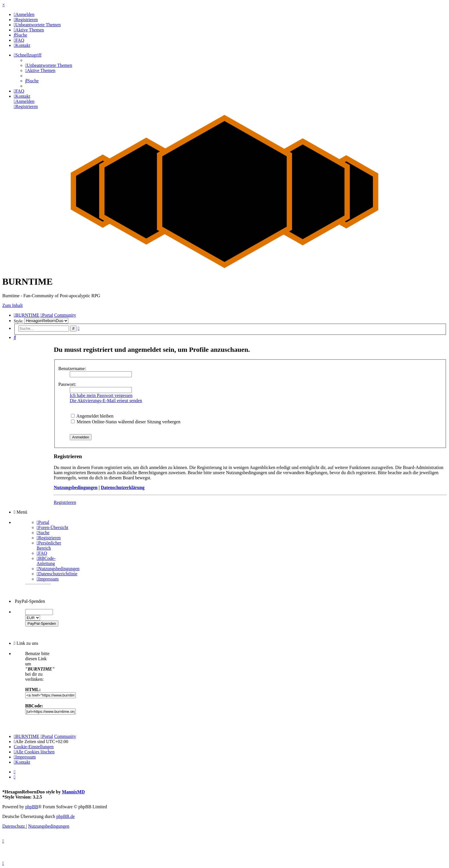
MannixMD (73, 792)
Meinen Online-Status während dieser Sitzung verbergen (126, 422)
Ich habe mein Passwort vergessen (101, 395)
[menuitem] (24, 14)
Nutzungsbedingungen (76, 487)
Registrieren (65, 502)
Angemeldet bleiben (92, 416)
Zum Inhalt (13, 305)
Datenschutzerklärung (123, 487)
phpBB (32, 807)
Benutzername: (72, 369)
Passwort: (67, 384)
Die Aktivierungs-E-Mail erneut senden (106, 401)
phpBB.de (65, 816)
